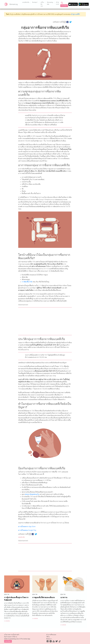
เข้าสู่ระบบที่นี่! (75, 14)
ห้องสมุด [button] (34, 2)
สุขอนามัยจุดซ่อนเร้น (32, 494)
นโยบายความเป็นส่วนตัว (12, 635)
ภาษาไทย (64, 6)
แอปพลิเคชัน (26, 2)
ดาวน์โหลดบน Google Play (27, 530)
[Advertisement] (45, 321)
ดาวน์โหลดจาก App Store (27, 527)
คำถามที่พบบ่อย (51, 635)
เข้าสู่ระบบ (57, 3)
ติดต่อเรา (49, 639)
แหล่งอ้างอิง (21, 537)
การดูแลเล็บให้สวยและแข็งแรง (43, 597)
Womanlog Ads (50, 3)
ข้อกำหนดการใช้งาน (11, 637)
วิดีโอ (48, 637)
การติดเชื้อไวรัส (27, 282)
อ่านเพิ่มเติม (7, 621)
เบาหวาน (64, 597)
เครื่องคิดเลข (42, 4)
